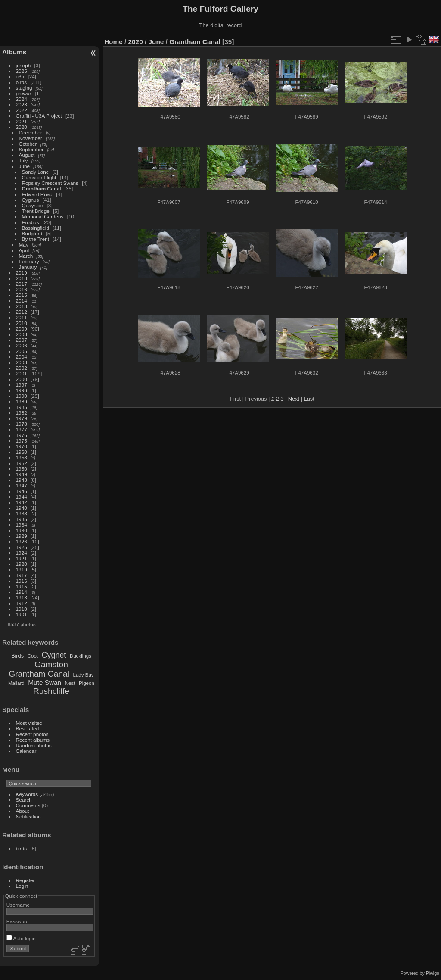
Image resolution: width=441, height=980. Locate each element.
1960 (22, 452)
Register (25, 880)
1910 (22, 609)
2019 (22, 273)
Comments (28, 805)
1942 (22, 502)
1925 (22, 547)
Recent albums (33, 740)
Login (22, 886)
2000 (22, 379)
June (25, 166)
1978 (22, 424)
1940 (22, 508)
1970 (22, 446)
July (23, 161)
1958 (22, 457)
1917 (22, 575)
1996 (22, 390)
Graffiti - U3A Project (39, 116)
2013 (22, 306)
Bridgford (32, 233)
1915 (22, 586)
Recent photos (32, 734)
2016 (22, 289)
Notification (28, 816)
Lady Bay (84, 675)
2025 (22, 71)
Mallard (16, 683)
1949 (22, 474)
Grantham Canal (42, 189)
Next (294, 399)
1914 (22, 592)
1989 (22, 401)
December (31, 133)
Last (309, 399)
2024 (22, 99)
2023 (22, 105)
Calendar (26, 751)
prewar (24, 93)
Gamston (51, 664)
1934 (22, 525)
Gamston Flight (39, 177)
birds (22, 82)
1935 (22, 519)
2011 (22, 317)
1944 (22, 497)
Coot (33, 656)
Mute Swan (45, 682)
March (26, 256)
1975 (22, 441)
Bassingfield (36, 228)
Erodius (31, 222)
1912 (22, 603)
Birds (17, 656)
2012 (22, 312)
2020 (22, 127)
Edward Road (37, 194)
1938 (22, 513)
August (27, 155)
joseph (23, 65)
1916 (22, 581)
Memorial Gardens (43, 217)
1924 (22, 553)
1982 (22, 413)
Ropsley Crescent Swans (50, 183)
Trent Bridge (36, 211)
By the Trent (36, 239)
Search (24, 800)
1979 (22, 418)
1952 (22, 463)
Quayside (33, 205)
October (28, 144)
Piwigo (433, 973)
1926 (22, 541)
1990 (22, 396)
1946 (22, 491)
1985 (22, 407)
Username (18, 905)
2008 (22, 334)
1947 (22, 485)
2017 (22, 284)
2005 (22, 351)
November (31, 138)
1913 (22, 598)
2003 (22, 362)
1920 (22, 564)
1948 (22, 480)
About (23, 811)
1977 (22, 429)
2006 (22, 345)
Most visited (29, 723)
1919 (22, 570)
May (24, 245)
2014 (22, 301)
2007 (22, 340)
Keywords (27, 794)
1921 (22, 558)
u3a (20, 76)
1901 (22, 614)
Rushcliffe (51, 691)
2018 (22, 278)
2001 (22, 373)
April (24, 250)
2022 (22, 110)
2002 (22, 368)
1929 (22, 536)
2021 (22, 121)
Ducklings (81, 656)
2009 (22, 329)
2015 (22, 295)
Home (113, 42)
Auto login (21, 938)
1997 (22, 385)
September (31, 149)
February (29, 261)
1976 (22, 435)
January (28, 267)
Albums (14, 52)
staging (24, 88)
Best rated (28, 729)
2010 (22, 323)
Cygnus (31, 200)
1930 (22, 530)
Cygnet (54, 655)
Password (18, 921)
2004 (22, 357)
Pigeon (87, 683)
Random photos (34, 745)
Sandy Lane (36, 172)
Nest (70, 683)
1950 (22, 469)
